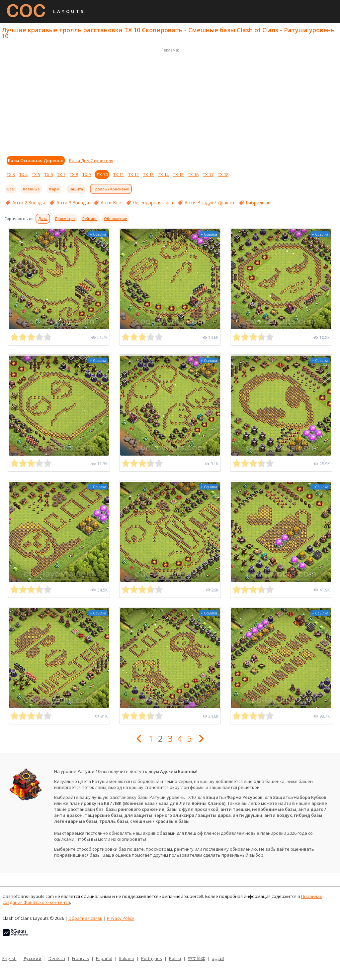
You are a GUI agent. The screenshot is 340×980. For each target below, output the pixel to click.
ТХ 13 (148, 174)
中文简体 (197, 958)
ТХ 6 (49, 174)
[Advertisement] (170, 100)
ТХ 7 (61, 174)
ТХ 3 (11, 174)
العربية (218, 958)
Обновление (115, 219)
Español (104, 958)
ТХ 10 (102, 174)
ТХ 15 (178, 174)
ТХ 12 (133, 174)
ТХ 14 (163, 174)
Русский (33, 958)
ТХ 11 (119, 174)
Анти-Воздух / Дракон (209, 203)
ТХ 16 (193, 174)
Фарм (54, 189)
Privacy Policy (121, 918)
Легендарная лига (153, 203)
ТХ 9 (86, 174)
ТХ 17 (208, 174)
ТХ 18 (223, 174)
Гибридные (258, 203)
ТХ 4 (23, 174)
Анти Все (111, 203)
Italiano (127, 958)
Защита (76, 189)
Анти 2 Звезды (29, 203)
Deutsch (57, 958)
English (9, 958)
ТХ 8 (74, 174)
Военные (31, 189)
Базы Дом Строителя (91, 161)
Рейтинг (90, 219)
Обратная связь (85, 918)
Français (81, 958)
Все (11, 189)
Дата (43, 219)
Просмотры (65, 219)
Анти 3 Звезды (73, 203)
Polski (175, 958)
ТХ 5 (36, 174)
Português (152, 958)
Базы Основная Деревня (36, 161)
